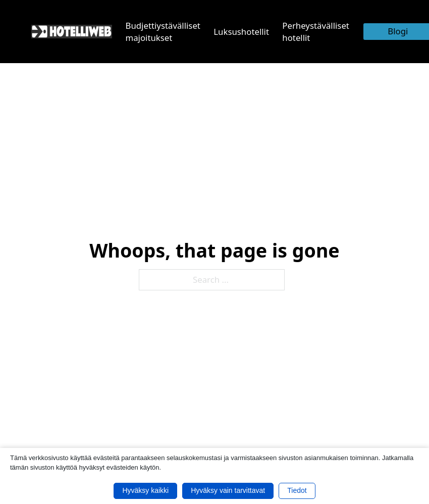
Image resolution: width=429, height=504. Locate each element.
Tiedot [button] (297, 490)
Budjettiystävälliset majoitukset (163, 32)
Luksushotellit (241, 32)
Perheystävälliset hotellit (316, 32)
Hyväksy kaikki (145, 490)
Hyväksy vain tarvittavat (228, 490)
